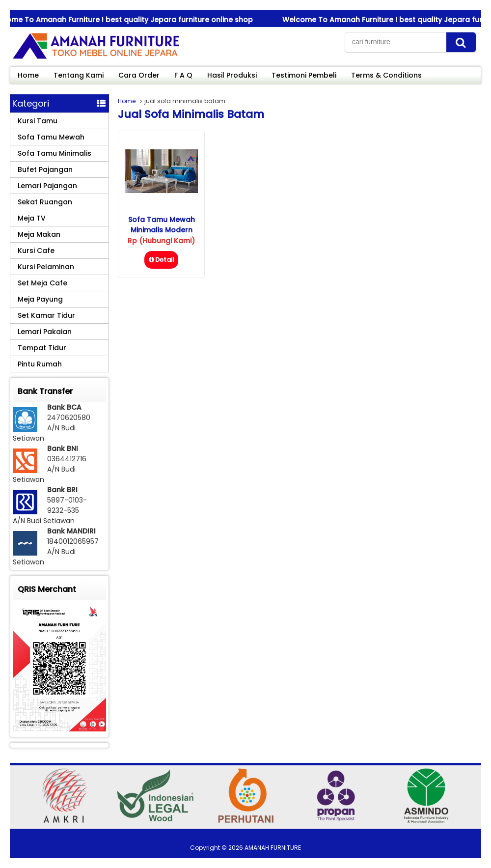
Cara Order (139, 75)
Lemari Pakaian (45, 332)
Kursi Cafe (36, 251)
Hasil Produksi (232, 75)
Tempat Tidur (42, 348)
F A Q (183, 75)
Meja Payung (40, 299)
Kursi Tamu (38, 121)
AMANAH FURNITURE (273, 848)
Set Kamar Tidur (46, 315)
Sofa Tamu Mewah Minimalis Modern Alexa (162, 230)
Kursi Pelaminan (46, 267)
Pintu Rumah (40, 364)
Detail (161, 260)
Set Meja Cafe (42, 283)
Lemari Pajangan (47, 186)
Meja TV (32, 218)
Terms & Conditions (386, 75)
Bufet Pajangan (45, 169)
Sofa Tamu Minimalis (55, 153)
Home (28, 75)
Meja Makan (39, 234)
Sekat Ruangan (45, 202)
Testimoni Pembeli (304, 75)
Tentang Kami (79, 75)
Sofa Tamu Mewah (51, 137)
